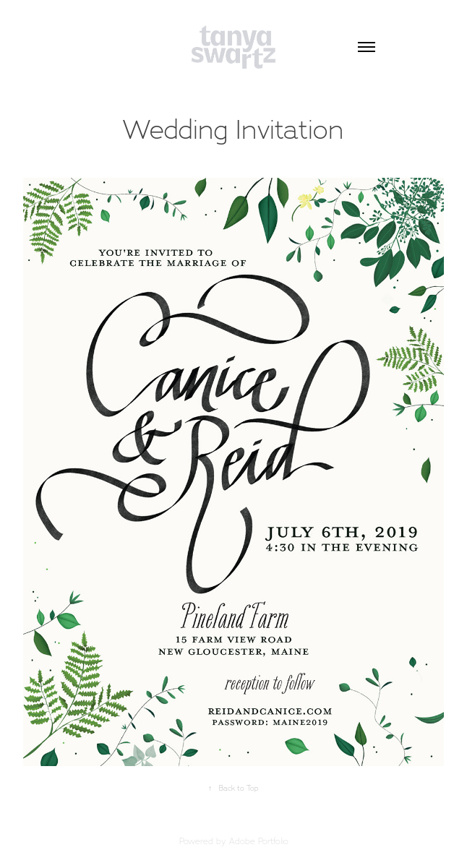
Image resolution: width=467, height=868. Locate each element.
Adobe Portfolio (259, 841)
